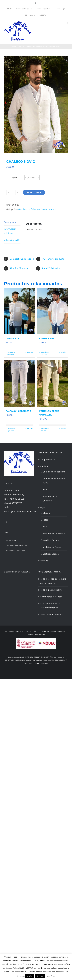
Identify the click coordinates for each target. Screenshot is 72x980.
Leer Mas (51, 976)
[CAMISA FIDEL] (19, 311)
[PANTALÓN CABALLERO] (19, 383)
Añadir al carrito (34, 192)
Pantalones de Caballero (50, 499)
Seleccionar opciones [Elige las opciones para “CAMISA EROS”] (45, 353)
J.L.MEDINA (36, 631)
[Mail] (7, 522)
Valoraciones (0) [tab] (12, 240)
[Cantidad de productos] (13, 192)
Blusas (46, 513)
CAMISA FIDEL (13, 338)
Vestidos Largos (51, 554)
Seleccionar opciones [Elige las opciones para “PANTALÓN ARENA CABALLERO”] (45, 430)
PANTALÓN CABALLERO (18, 411)
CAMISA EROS (47, 338)
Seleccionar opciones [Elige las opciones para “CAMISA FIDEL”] (11, 353)
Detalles (30, 352)
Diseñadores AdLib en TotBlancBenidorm (50, 606)
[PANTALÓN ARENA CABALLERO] (53, 383)
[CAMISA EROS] (53, 311)
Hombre (52, 209)
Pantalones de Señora (54, 533)
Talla (14, 178)
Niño (45, 490)
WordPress (41, 635)
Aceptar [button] (30, 976)
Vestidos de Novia (52, 547)
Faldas (46, 520)
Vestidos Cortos (51, 540)
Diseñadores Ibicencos (51, 597)
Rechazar (40, 976)
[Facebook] (4, 522)
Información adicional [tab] (10, 231)
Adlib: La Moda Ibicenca (51, 615)
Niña (45, 527)
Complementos (47, 459)
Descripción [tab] (10, 222)
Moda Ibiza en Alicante (51, 590)
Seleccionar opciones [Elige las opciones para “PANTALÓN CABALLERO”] (11, 430)
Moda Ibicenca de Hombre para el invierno (53, 581)
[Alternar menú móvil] (68, 23)
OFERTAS (44, 561)
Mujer (42, 507)
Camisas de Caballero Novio (33, 209)
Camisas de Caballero (54, 472)
